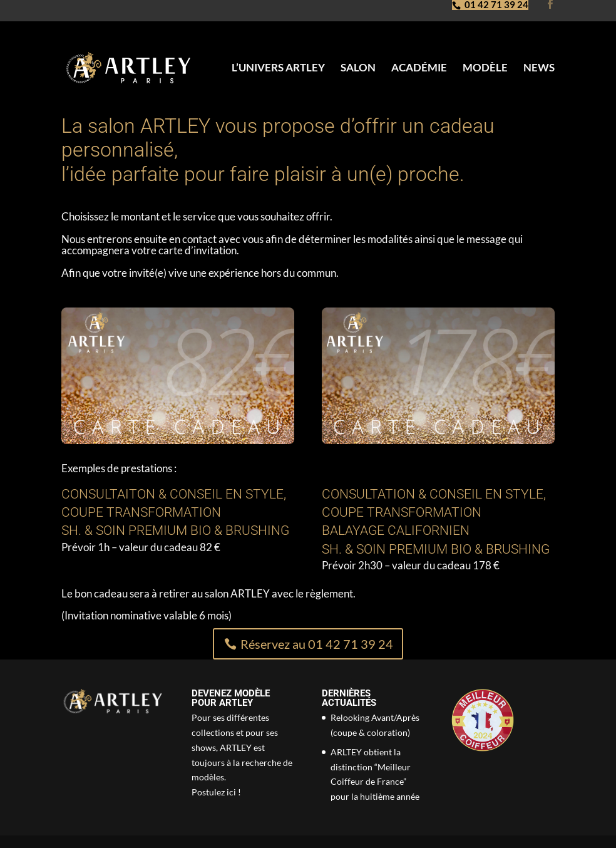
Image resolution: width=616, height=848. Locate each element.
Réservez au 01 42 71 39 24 (317, 644)
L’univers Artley (278, 69)
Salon (358, 69)
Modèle (485, 69)
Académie (419, 69)
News (539, 69)
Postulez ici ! (216, 792)
